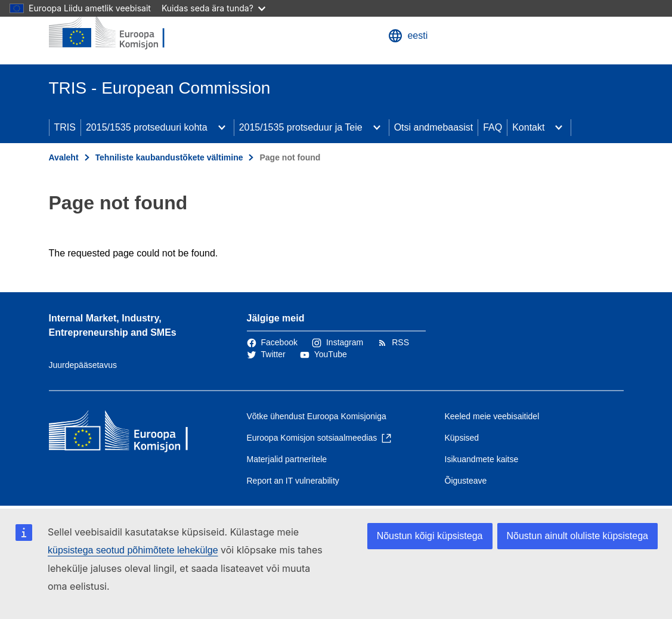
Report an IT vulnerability (293, 481)
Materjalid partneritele (287, 459)
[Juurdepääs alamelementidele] (222, 128)
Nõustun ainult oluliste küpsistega (577, 536)
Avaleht (64, 157)
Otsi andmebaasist (434, 127)
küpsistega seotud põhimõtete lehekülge (133, 550)
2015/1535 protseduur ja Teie (301, 127)
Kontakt (528, 127)
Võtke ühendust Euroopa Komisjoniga (317, 416)
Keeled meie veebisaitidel (492, 416)
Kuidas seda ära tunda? (213, 8)
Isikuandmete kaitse (482, 459)
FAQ (493, 127)
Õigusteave (466, 481)
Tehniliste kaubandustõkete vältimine (169, 157)
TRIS (65, 127)
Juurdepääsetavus (83, 365)
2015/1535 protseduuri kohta (147, 127)
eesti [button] (408, 36)
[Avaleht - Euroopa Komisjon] (121, 32)
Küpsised (462, 438)
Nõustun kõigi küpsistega (430, 536)
